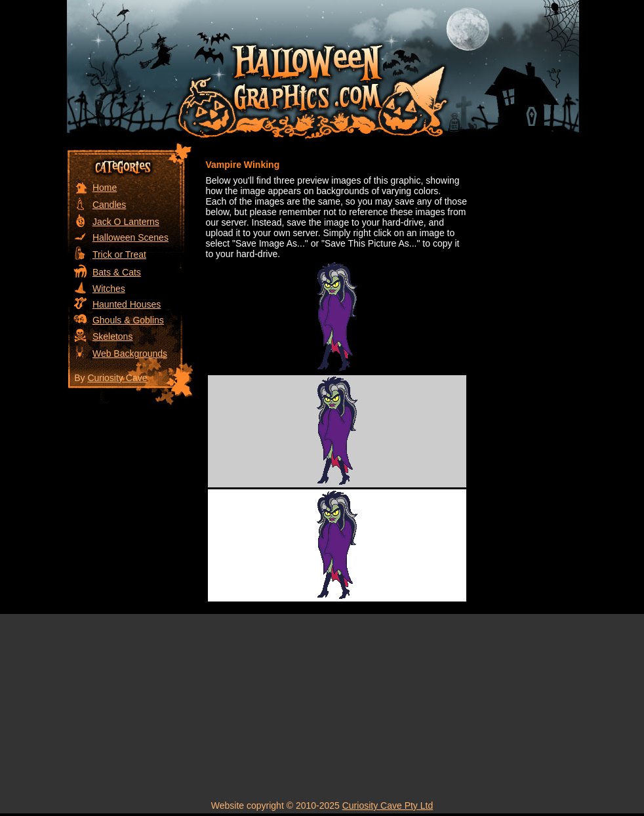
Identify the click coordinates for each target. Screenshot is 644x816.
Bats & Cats (117, 272)
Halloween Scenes (131, 237)
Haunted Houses (127, 304)
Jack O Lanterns (126, 222)
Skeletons (112, 337)
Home (105, 188)
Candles (109, 205)
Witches (109, 289)
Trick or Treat (119, 255)
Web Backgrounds (130, 354)
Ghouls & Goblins (128, 320)
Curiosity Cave (117, 378)
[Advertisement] (526, 339)
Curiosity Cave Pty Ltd (388, 806)
